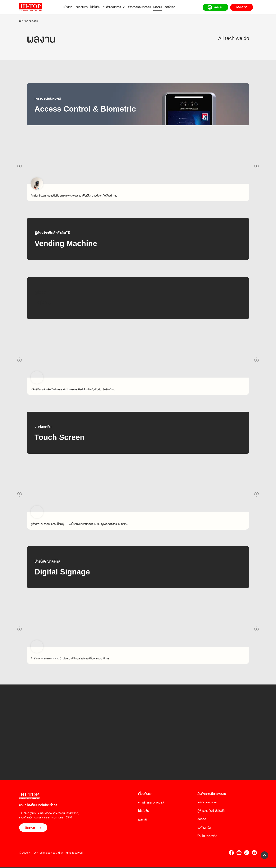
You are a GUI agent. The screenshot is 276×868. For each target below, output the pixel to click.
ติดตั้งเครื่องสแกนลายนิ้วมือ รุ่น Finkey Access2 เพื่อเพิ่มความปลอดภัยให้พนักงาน (74, 196)
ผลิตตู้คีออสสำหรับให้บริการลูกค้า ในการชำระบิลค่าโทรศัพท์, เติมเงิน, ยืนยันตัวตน (73, 389)
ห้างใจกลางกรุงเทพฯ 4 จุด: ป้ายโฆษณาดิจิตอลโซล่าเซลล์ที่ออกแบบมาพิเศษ (70, 658)
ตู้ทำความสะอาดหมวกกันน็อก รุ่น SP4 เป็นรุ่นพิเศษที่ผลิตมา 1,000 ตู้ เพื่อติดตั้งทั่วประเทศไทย (79, 524)
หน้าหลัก (24, 21)
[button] (20, 166)
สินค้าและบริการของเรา (212, 794)
